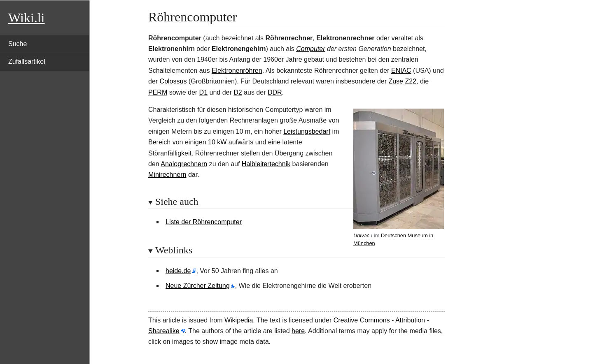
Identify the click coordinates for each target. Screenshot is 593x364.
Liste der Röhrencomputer (204, 222)
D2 (238, 92)
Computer (311, 49)
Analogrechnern (184, 164)
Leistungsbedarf (307, 131)
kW (222, 142)
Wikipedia (239, 320)
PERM (158, 92)
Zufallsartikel (27, 61)
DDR (275, 92)
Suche (18, 44)
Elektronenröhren (237, 71)
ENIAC (401, 71)
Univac (361, 235)
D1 (203, 92)
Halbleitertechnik (266, 164)
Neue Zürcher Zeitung (198, 286)
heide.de (178, 271)
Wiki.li (26, 18)
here (298, 331)
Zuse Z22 (402, 81)
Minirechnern (167, 175)
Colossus (173, 81)
